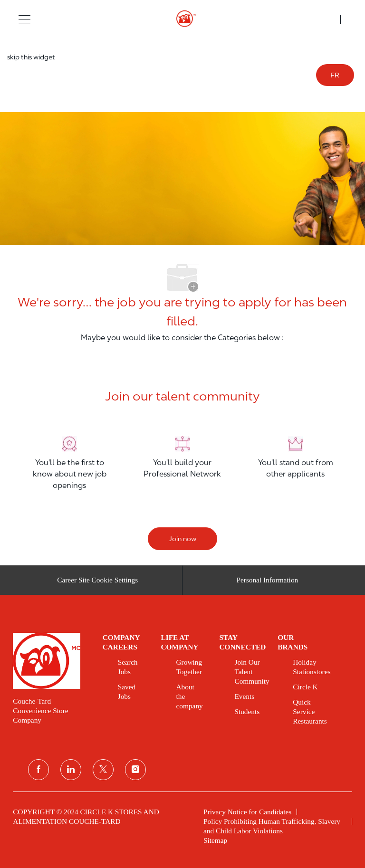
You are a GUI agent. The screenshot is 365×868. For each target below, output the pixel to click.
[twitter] (103, 770)
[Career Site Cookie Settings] (97, 583)
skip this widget (31, 57)
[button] (24, 19)
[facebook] (38, 770)
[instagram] (135, 770)
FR (335, 75)
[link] (51, 661)
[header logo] (182, 19)
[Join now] (182, 539)
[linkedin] (71, 770)
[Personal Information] (267, 583)
